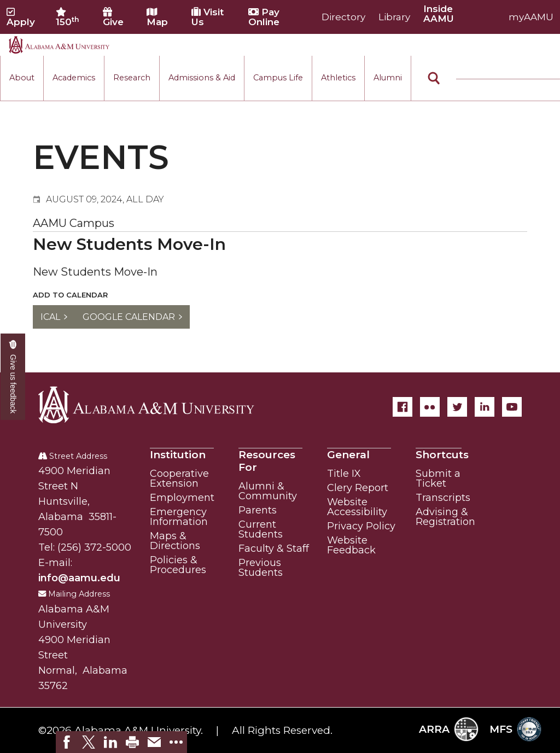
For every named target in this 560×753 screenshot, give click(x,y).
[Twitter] (457, 407)
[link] (67, 742)
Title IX (344, 474)
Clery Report (358, 488)
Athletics (338, 78)
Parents (258, 510)
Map (157, 17)
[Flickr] (430, 407)
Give (113, 17)
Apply (21, 17)
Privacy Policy (361, 526)
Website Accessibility (357, 507)
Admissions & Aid (202, 78)
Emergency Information (179, 517)
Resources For (267, 461)
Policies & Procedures (178, 565)
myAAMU (531, 17)
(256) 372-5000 (94, 547)
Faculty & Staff (274, 548)
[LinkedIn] (485, 407)
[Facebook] (402, 407)
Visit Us (208, 17)
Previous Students (261, 568)
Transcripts (443, 498)
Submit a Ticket (438, 478)
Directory (343, 17)
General (348, 455)
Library (394, 17)
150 (68, 17)
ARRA (449, 729)
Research (132, 78)
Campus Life (278, 78)
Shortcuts (442, 455)
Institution (178, 455)
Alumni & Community (268, 491)
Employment (182, 498)
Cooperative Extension (179, 478)
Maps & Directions (175, 541)
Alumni (388, 78)
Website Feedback (351, 545)
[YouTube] (512, 407)
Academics (74, 78)
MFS (515, 729)
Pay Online (264, 17)
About (22, 78)
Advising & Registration (445, 517)
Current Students (261, 529)
